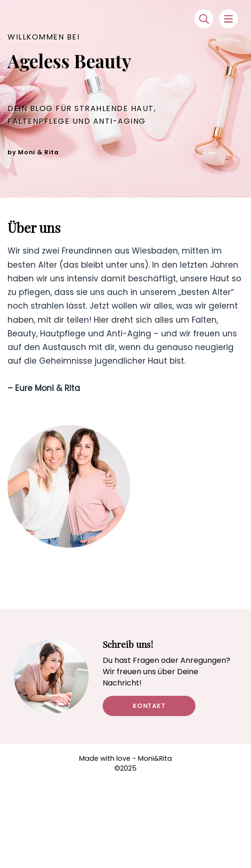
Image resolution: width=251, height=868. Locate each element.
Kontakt (149, 706)
